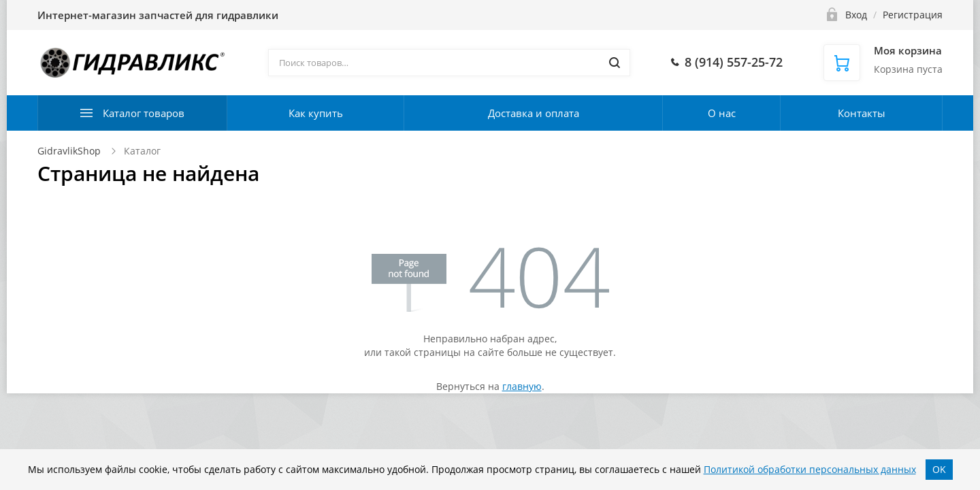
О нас (722, 113)
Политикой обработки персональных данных (810, 469)
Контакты (862, 113)
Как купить (316, 113)
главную (522, 386)
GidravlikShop (69, 151)
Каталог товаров (144, 113)
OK (939, 469)
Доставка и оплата (534, 113)
